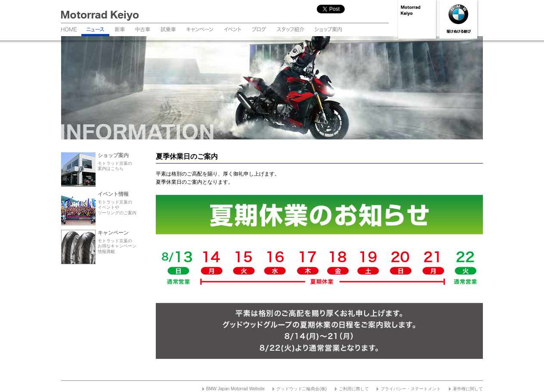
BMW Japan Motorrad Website (235, 389)
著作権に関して (468, 389)
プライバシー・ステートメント (411, 389)
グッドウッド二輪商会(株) (301, 389)
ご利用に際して (354, 389)
